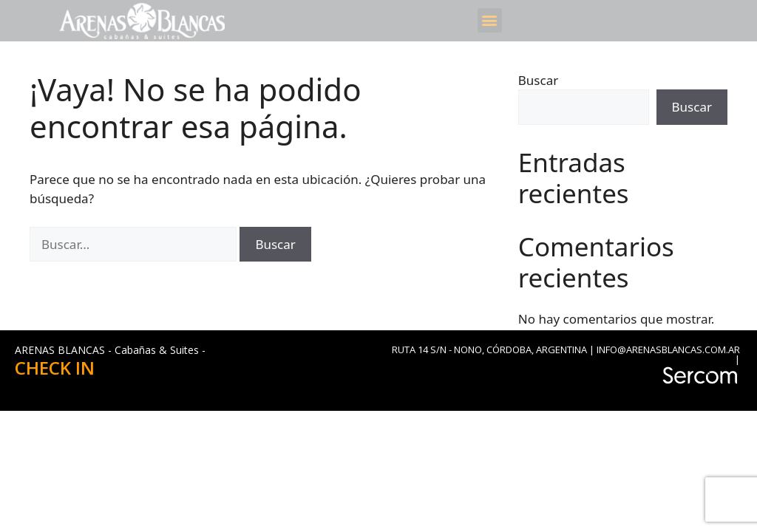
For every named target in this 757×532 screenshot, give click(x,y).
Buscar (538, 80)
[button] (490, 20)
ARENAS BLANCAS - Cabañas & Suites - (110, 350)
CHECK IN (55, 368)
